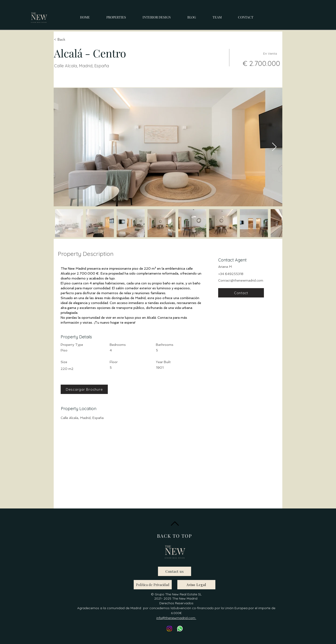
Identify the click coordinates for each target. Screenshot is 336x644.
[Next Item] (274, 147)
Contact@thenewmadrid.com (241, 280)
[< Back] (70, 39)
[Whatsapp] (180, 629)
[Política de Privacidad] (153, 585)
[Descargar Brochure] (84, 389)
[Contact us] (175, 571)
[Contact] (241, 293)
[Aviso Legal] (196, 585)
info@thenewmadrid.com (176, 618)
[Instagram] (169, 629)
